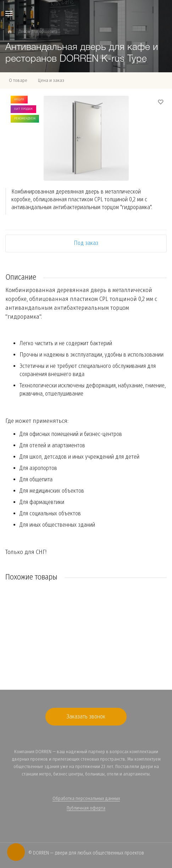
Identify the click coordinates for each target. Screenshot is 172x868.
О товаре (18, 80)
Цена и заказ (51, 80)
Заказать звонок (86, 716)
